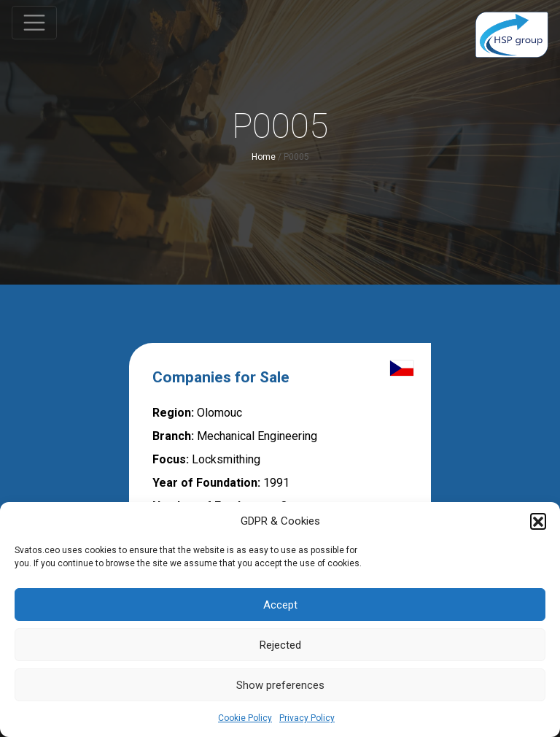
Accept (280, 605)
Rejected (280, 645)
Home (264, 157)
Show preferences (280, 685)
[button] (538, 521)
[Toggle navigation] (34, 23)
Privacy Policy (307, 718)
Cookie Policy (245, 718)
